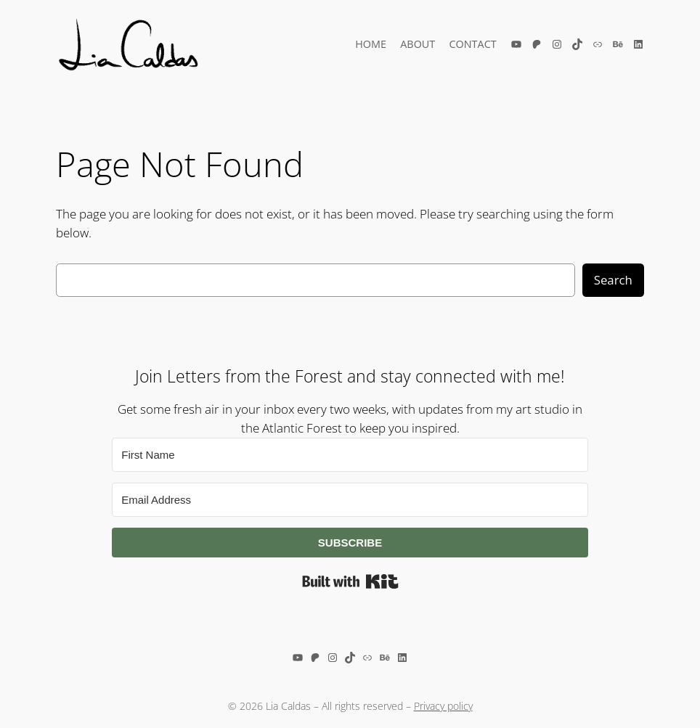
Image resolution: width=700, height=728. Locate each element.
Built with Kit (350, 581)
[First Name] (350, 455)
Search (613, 280)
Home (371, 44)
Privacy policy (443, 706)
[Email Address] (350, 500)
